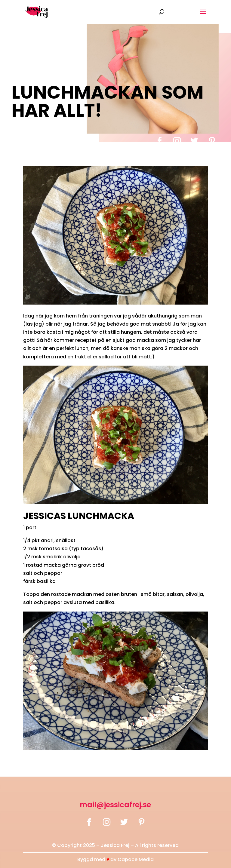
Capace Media (136, 859)
